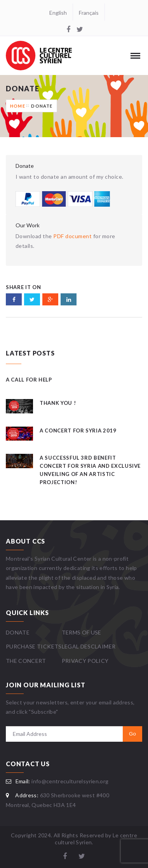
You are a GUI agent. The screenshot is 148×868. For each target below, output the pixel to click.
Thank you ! (58, 403)
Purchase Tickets (34, 646)
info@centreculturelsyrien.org (70, 781)
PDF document (72, 236)
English (58, 13)
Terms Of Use (82, 632)
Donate (42, 106)
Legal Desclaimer (89, 646)
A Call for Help (29, 380)
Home (18, 106)
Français (89, 13)
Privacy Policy (85, 661)
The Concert (26, 661)
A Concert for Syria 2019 (78, 431)
